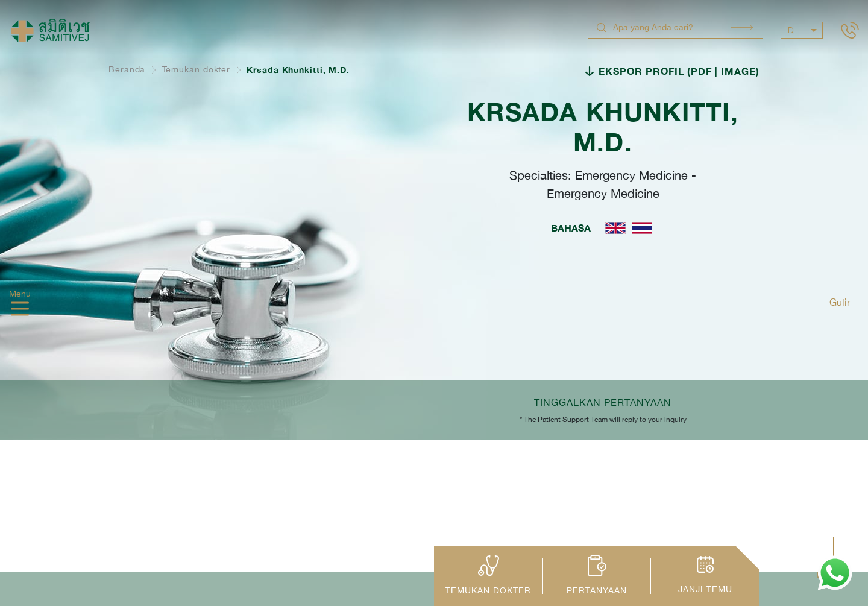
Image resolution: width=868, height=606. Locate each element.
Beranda (127, 69)
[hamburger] (20, 310)
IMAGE (738, 71)
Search (742, 27)
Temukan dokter (197, 69)
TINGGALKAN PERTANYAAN (603, 402)
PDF (701, 71)
